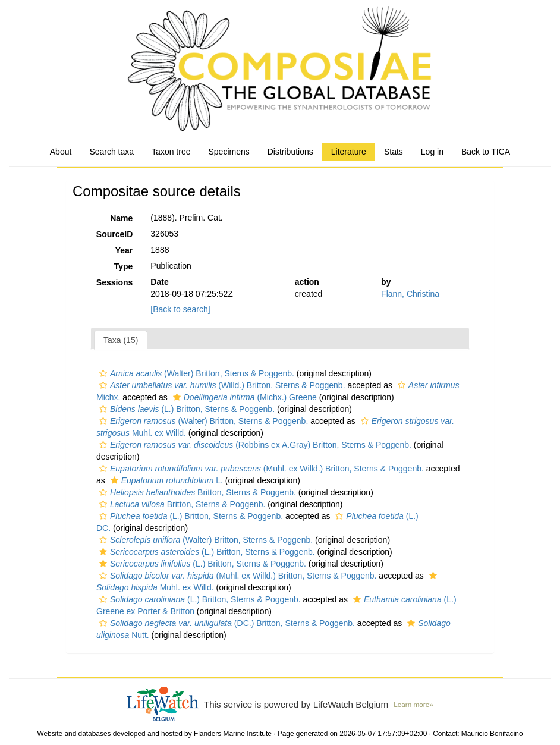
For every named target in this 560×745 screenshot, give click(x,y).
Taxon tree (171, 152)
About (61, 152)
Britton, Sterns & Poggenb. (196, 492)
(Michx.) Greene (243, 397)
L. (165, 480)
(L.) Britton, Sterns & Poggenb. (185, 409)
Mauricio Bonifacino (492, 734)
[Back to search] (180, 309)
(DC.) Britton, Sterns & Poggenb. (226, 623)
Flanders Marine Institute (233, 734)
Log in (432, 152)
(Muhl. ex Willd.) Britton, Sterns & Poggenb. (260, 469)
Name (121, 218)
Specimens (229, 152)
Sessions (114, 282)
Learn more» (413, 704)
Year (124, 250)
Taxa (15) (121, 340)
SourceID (114, 234)
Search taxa (111, 152)
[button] (103, 373)
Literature (349, 152)
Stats (394, 152)
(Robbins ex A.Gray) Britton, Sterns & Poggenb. (254, 445)
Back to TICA (486, 152)
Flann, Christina (410, 294)
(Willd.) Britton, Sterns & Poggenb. (221, 385)
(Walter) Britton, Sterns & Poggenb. (195, 373)
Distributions (290, 152)
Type (124, 266)
